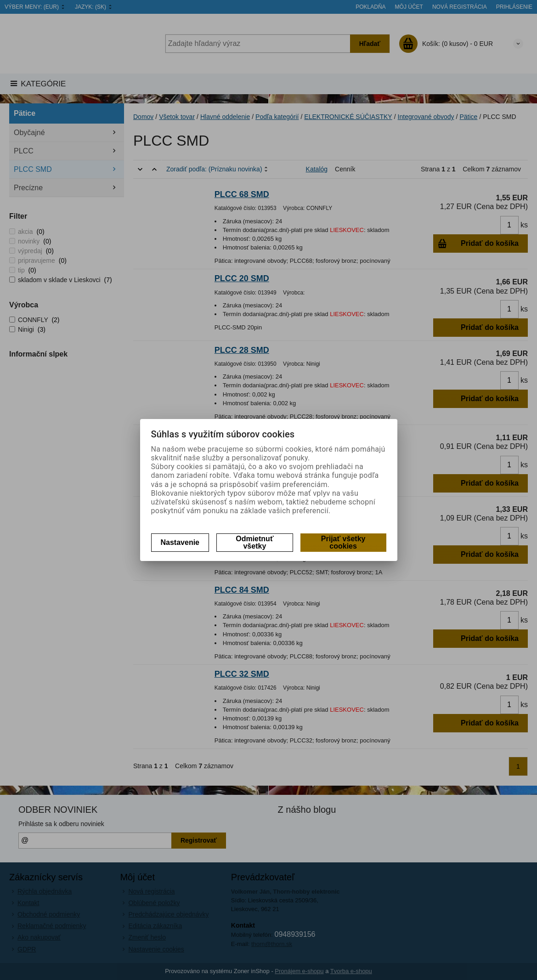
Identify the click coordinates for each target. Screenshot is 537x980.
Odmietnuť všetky (254, 542)
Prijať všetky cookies (343, 542)
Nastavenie (180, 542)
